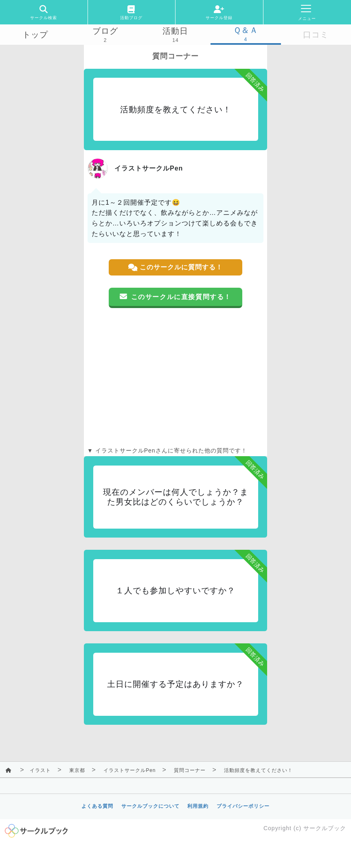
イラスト (40, 770)
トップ (35, 35)
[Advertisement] (175, 377)
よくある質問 (97, 806)
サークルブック (325, 828)
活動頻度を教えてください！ (258, 770)
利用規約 (198, 806)
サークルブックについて (150, 806)
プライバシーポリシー (243, 806)
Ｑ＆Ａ (246, 30)
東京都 (77, 770)
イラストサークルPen (129, 770)
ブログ (105, 31)
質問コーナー (190, 770)
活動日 (175, 31)
